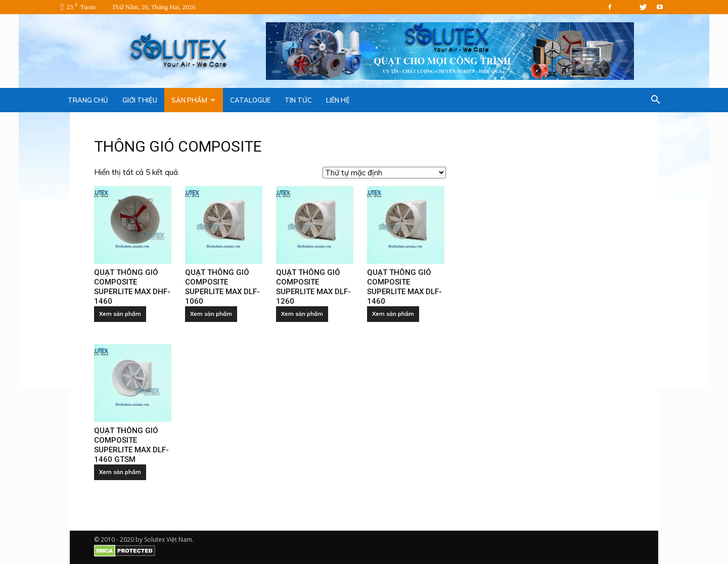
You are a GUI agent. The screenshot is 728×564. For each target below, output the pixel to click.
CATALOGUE (250, 100)
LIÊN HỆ (338, 100)
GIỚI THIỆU (140, 100)
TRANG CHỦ (88, 100)
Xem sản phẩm (120, 314)
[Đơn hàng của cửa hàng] (384, 173)
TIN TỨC (298, 100)
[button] (655, 101)
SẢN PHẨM (193, 100)
